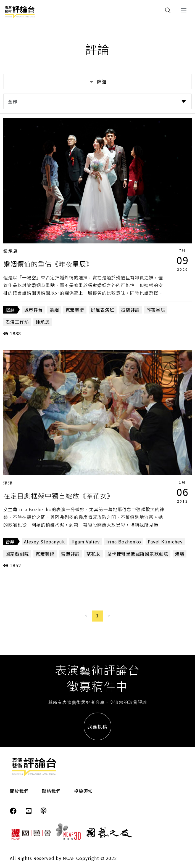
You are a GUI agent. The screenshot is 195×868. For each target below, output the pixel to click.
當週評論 (70, 554)
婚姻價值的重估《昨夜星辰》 (48, 264)
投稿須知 (83, 791)
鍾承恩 (11, 251)
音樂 (10, 541)
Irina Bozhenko (124, 541)
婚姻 (54, 310)
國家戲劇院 (17, 554)
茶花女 (93, 554)
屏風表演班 (103, 310)
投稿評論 (130, 310)
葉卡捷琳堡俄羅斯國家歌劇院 (138, 554)
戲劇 (10, 310)
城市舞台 (33, 310)
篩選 (97, 81)
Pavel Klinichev (165, 541)
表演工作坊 (17, 322)
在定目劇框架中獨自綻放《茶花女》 (59, 496)
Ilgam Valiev (86, 541)
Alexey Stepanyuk (44, 541)
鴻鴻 (8, 483)
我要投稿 (97, 726)
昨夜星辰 (156, 310)
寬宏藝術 (75, 310)
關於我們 (19, 791)
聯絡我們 (51, 791)
